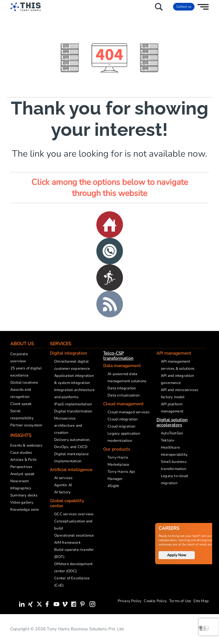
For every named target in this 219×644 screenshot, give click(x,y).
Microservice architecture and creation (68, 426)
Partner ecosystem (26, 425)
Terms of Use (180, 601)
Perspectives (21, 467)
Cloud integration (122, 419)
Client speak (21, 404)
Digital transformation (73, 411)
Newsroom (20, 481)
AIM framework (67, 543)
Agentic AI (63, 485)
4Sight (113, 486)
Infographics (21, 488)
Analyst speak (23, 474)
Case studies (21, 453)
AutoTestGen (172, 433)
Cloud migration (121, 426)
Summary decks (24, 495)
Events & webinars (26, 445)
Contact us (184, 7)
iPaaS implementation (73, 404)
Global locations (24, 383)
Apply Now (177, 555)
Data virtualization (123, 395)
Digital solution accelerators (172, 422)
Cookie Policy (155, 601)
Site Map (201, 601)
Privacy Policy (130, 601)
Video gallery (22, 502)
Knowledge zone (25, 510)
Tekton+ (168, 440)
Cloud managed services (128, 412)
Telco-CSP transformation (118, 356)
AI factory (62, 492)
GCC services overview (74, 514)
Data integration (122, 388)
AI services (63, 478)
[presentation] (209, 627)
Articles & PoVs (23, 460)
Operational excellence (74, 535)
